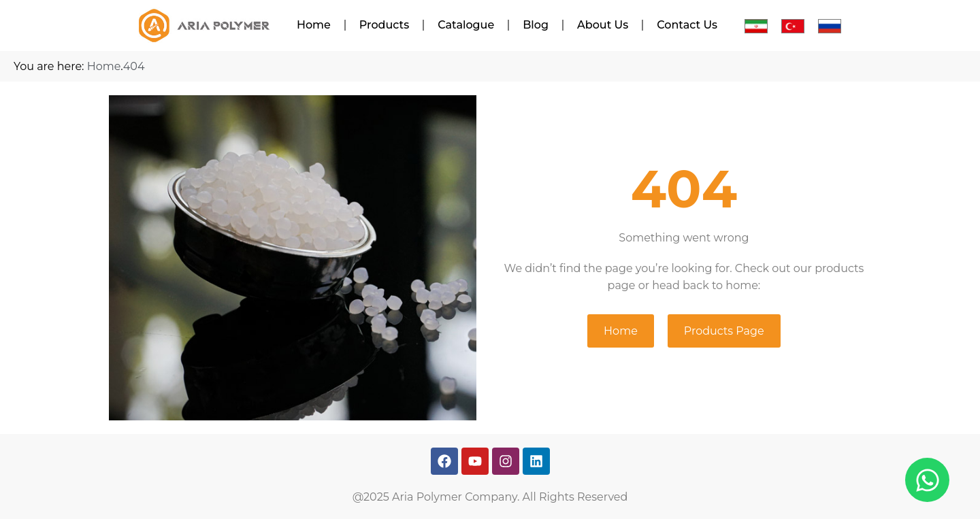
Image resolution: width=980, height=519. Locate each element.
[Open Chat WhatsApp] (927, 480)
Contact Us (687, 25)
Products (384, 25)
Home (314, 25)
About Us (603, 25)
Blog (536, 25)
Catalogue (466, 25)
